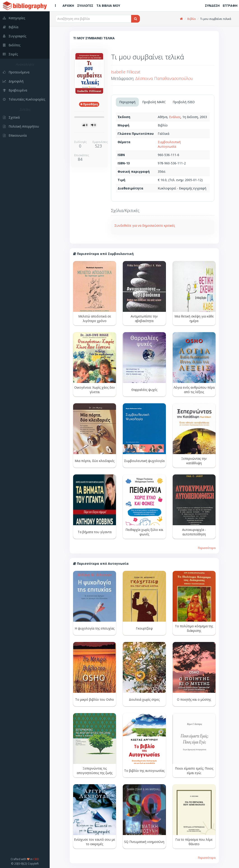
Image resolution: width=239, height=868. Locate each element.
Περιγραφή (127, 102)
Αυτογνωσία (167, 146)
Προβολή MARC (154, 102)
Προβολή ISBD (184, 102)
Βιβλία (191, 19)
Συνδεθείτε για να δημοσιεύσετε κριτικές (145, 225)
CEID (36, 859)
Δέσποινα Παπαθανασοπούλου (164, 78)
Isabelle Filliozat (126, 72)
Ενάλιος (175, 117)
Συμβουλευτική (169, 142)
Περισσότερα (207, 548)
